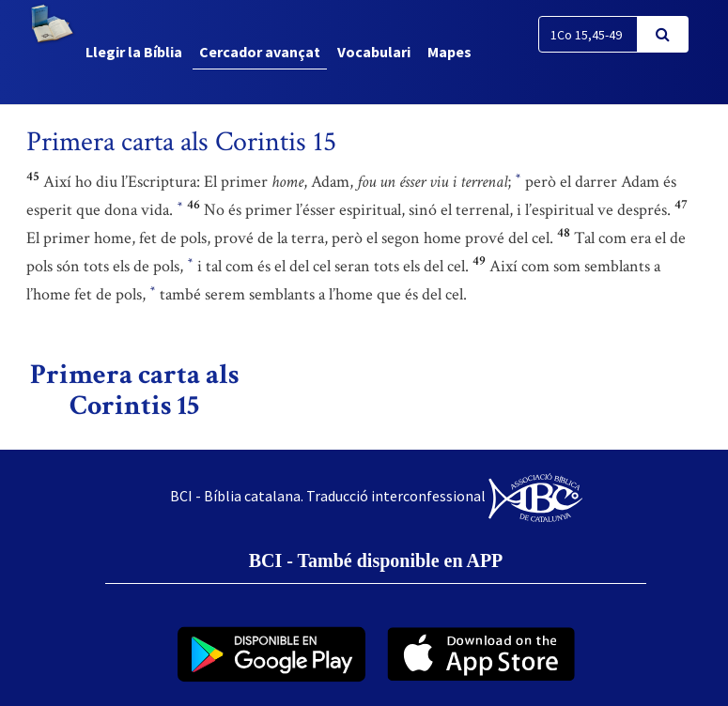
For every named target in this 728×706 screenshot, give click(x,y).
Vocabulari (374, 52)
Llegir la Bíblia (134, 52)
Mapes (449, 52)
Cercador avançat (260, 52)
